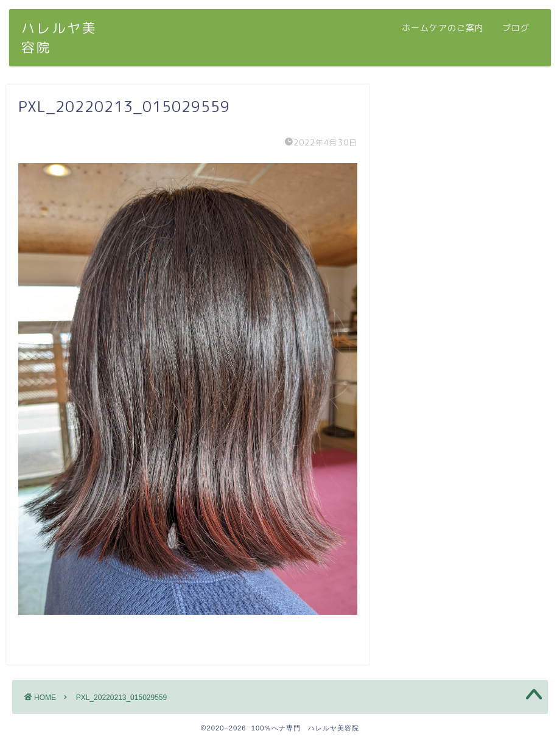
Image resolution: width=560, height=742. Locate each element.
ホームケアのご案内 (443, 28)
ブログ (516, 28)
